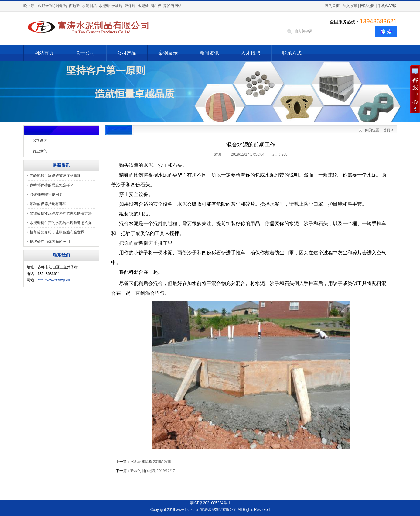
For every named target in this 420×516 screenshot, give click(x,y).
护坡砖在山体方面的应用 (50, 242)
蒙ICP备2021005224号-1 (210, 503)
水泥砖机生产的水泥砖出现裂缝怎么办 (61, 223)
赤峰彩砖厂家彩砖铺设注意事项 (55, 176)
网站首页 (44, 53)
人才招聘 (251, 53)
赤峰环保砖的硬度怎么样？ (52, 185)
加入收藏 (350, 6)
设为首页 (332, 6)
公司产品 (127, 53)
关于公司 (85, 53)
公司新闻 (40, 140)
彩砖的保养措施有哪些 (48, 204)
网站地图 (367, 6)
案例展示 (168, 53)
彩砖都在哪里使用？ (46, 194)
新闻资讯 (209, 53)
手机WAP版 (387, 6)
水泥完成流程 (141, 462)
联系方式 (292, 53)
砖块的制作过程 (143, 471)
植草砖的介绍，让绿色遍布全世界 (57, 232)
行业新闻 (40, 151)
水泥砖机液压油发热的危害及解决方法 (61, 213)
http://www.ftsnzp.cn (54, 280)
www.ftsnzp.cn (188, 510)
